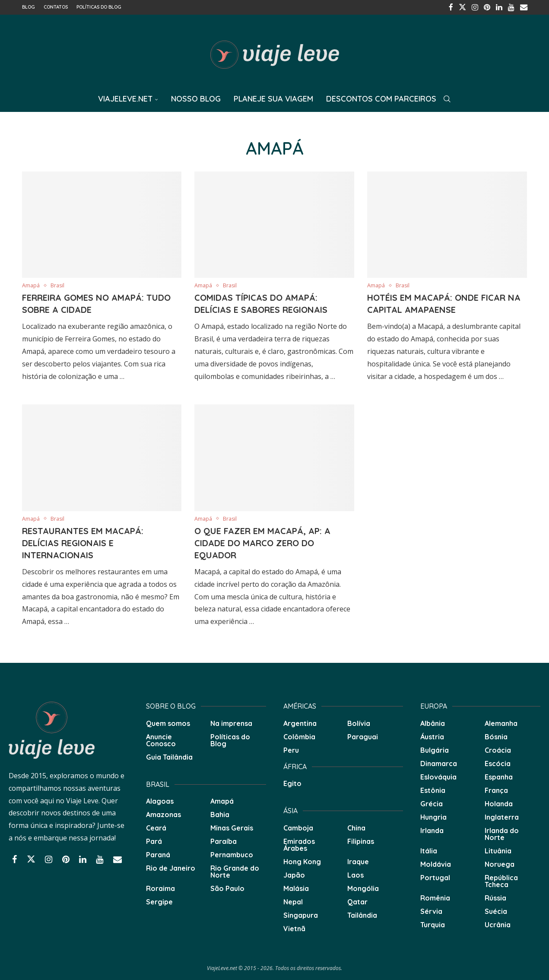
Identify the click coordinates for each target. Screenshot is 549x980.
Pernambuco (232, 854)
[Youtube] (512, 7)
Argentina (300, 722)
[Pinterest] (489, 7)
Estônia (433, 789)
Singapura (301, 914)
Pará (154, 840)
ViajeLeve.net (125, 98)
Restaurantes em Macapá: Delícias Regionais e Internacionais (83, 542)
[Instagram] (477, 7)
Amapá (222, 800)
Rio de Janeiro (171, 867)
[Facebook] (454, 7)
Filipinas (361, 840)
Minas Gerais (232, 827)
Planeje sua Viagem (273, 98)
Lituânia (498, 850)
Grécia (432, 803)
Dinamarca (439, 763)
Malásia (296, 888)
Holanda (499, 803)
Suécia (496, 910)
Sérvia (431, 910)
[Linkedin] (500, 7)
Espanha (499, 776)
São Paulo (227, 888)
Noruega (500, 863)
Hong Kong (302, 861)
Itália (429, 850)
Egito (292, 783)
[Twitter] (465, 7)
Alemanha (501, 722)
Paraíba (224, 840)
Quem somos (168, 722)
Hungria (433, 816)
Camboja (298, 827)
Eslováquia (438, 776)
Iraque (358, 861)
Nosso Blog (196, 98)
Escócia (498, 763)
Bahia (220, 814)
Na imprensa (231, 722)
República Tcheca (501, 880)
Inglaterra (502, 816)
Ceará (156, 827)
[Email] (524, 7)
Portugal (435, 877)
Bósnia (496, 736)
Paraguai (363, 736)
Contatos (56, 7)
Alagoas (160, 800)
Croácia (498, 749)
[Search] (447, 98)
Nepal (293, 901)
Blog (29, 7)
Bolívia (359, 722)
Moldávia (436, 863)
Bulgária (435, 749)
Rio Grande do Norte (235, 871)
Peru (291, 749)
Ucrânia (498, 924)
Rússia (495, 897)
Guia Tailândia (169, 756)
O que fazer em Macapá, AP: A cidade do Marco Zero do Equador (262, 542)
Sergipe (159, 901)
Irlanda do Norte (502, 833)
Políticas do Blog (99, 7)
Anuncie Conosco (161, 739)
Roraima (160, 888)
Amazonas (163, 814)
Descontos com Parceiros (381, 98)
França (496, 789)
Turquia (433, 924)
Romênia (435, 897)
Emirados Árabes (299, 844)
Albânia (433, 722)
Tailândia (362, 914)
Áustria (432, 736)
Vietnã (294, 928)
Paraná (158, 854)
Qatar (357, 901)
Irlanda (432, 830)
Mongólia (363, 888)
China (356, 827)
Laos (355, 874)
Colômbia (299, 736)
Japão (294, 874)
